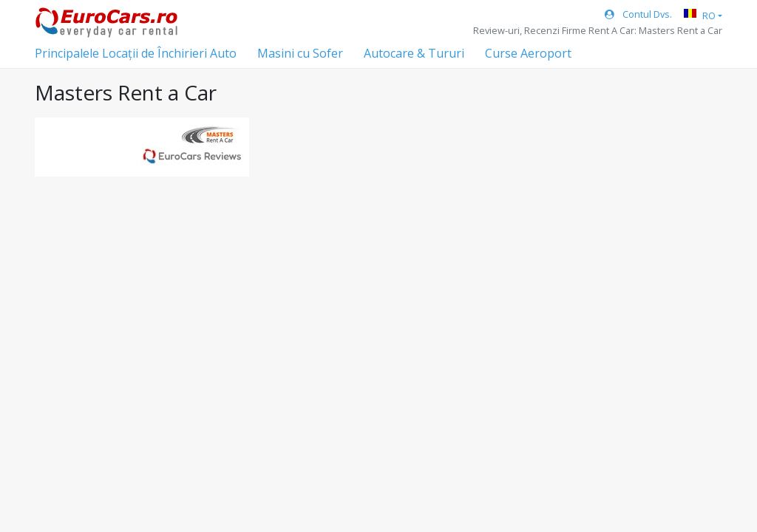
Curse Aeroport (528, 53)
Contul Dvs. (638, 14)
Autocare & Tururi (414, 53)
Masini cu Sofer (300, 53)
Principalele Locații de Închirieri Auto (136, 53)
